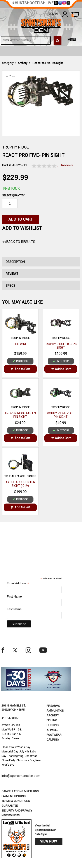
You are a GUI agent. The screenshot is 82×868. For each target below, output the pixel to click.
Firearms (53, 706)
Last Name (14, 609)
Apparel (52, 730)
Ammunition (55, 711)
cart (73, 16)
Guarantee (10, 806)
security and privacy (17, 811)
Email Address (18, 583)
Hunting (53, 725)
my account (65, 14)
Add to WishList (22, 228)
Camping (53, 740)
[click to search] (58, 40)
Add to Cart (20, 369)
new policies (11, 815)
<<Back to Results (19, 242)
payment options (14, 796)
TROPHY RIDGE (16, 147)
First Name (14, 596)
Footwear (54, 735)
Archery (23, 63)
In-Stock (11, 188)
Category (8, 63)
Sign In (53, 14)
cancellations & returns (20, 791)
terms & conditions (16, 801)
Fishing (52, 720)
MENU (72, 40)
